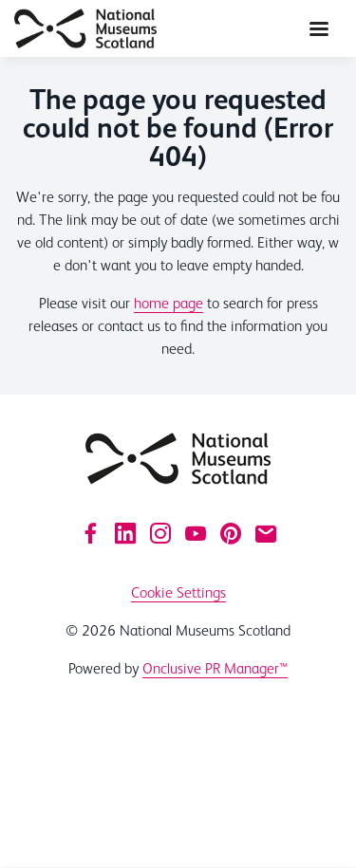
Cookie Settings (178, 592)
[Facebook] (90, 533)
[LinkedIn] (125, 533)
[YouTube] (196, 533)
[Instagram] (160, 533)
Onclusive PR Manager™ (215, 668)
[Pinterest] (231, 533)
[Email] (266, 533)
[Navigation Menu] (319, 28)
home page (169, 303)
